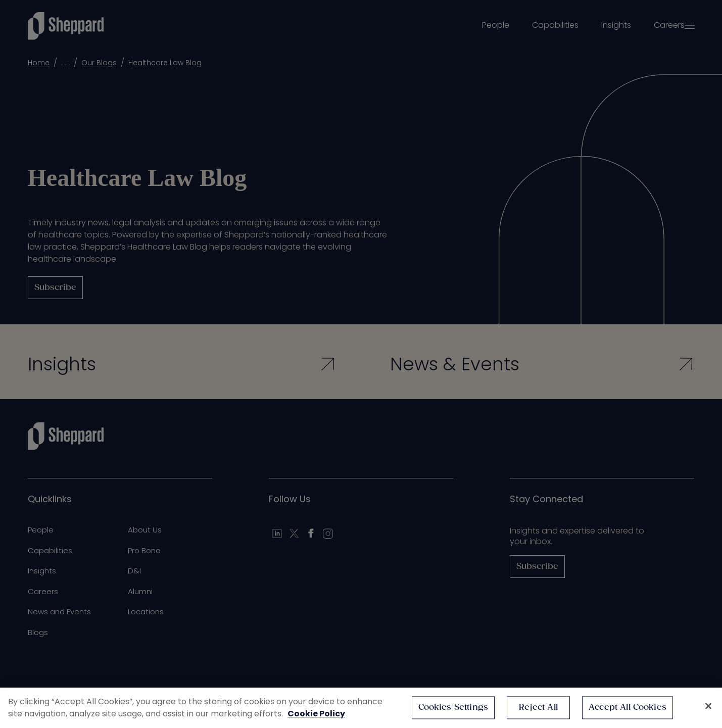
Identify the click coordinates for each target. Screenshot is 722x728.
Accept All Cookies (628, 708)
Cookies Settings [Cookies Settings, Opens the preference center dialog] (453, 708)
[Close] (708, 706)
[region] (361, 708)
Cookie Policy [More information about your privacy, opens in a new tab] (316, 714)
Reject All (538, 708)
